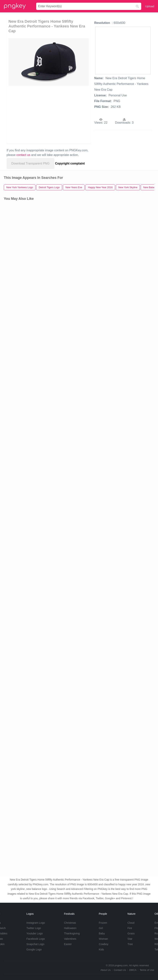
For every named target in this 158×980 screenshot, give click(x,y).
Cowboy (104, 944)
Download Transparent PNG (30, 163)
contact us (23, 155)
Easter (68, 944)
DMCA (133, 970)
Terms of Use (147, 970)
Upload (150, 6)
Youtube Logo (34, 933)
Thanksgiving (72, 933)
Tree (130, 944)
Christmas (70, 923)
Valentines (70, 939)
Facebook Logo (36, 939)
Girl (101, 928)
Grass (131, 933)
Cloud (131, 923)
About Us (105, 970)
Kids (101, 949)
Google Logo (34, 949)
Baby (102, 933)
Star (130, 939)
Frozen (103, 923)
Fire (130, 928)
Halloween (70, 928)
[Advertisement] (43, 114)
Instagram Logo (36, 923)
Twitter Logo (34, 928)
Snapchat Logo (35, 944)
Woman (103, 939)
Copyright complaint (70, 163)
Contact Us (120, 970)
